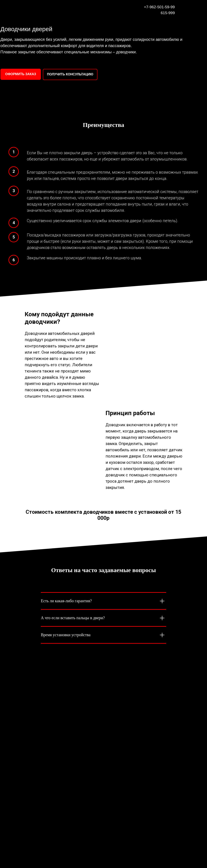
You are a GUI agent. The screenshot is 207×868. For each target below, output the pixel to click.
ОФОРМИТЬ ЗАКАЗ (21, 74)
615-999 (168, 13)
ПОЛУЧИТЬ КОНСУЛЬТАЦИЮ (70, 74)
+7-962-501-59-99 (159, 7)
